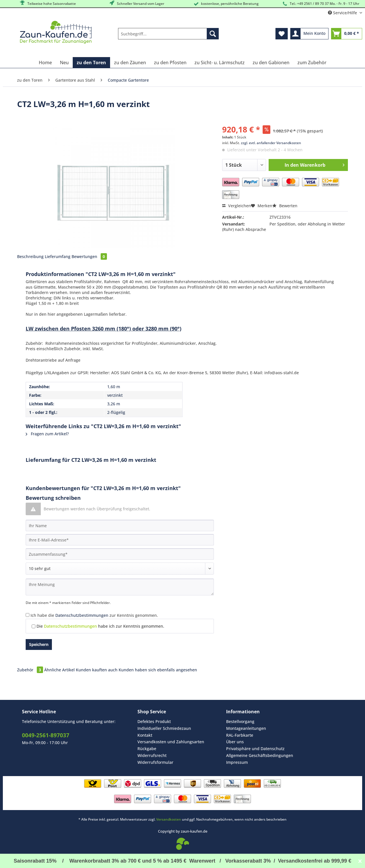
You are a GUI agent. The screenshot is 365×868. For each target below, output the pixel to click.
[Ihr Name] (120, 525)
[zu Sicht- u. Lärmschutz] (220, 63)
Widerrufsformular (155, 762)
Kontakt (145, 735)
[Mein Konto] (309, 34)
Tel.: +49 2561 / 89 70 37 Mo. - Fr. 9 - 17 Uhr (320, 4)
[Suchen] (213, 34)
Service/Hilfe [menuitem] (343, 13)
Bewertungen (89, 256)
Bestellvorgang (240, 721)
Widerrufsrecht (152, 755)
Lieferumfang (58, 256)
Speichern (39, 644)
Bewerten (285, 206)
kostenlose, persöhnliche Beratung (226, 4)
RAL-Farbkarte (240, 735)
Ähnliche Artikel (59, 670)
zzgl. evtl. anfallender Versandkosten (271, 143)
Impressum (237, 762)
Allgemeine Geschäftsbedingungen (260, 755)
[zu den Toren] (91, 63)
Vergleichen (237, 206)
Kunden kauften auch (97, 670)
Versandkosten (169, 819)
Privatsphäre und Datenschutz (255, 749)
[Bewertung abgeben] (120, 569)
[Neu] (64, 63)
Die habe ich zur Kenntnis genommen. (100, 626)
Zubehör (31, 670)
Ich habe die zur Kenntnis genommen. (94, 615)
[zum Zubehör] (312, 63)
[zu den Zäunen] (130, 63)
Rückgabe (147, 749)
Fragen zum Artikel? (47, 434)
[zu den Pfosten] (170, 63)
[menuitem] (168, 36)
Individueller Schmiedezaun (164, 728)
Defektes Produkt (154, 721)
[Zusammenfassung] (120, 554)
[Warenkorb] (347, 34)
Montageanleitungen (246, 728)
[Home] (45, 63)
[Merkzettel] (282, 34)
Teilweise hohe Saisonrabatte (47, 3)
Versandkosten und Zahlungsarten (171, 742)
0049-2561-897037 (46, 735)
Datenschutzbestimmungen (82, 615)
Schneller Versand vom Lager (136, 3)
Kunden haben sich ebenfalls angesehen (158, 670)
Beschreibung (30, 256)
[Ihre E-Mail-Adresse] (120, 540)
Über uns (235, 742)
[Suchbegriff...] (168, 34)
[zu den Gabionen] (271, 63)
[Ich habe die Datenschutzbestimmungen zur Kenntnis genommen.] (28, 615)
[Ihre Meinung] (120, 587)
